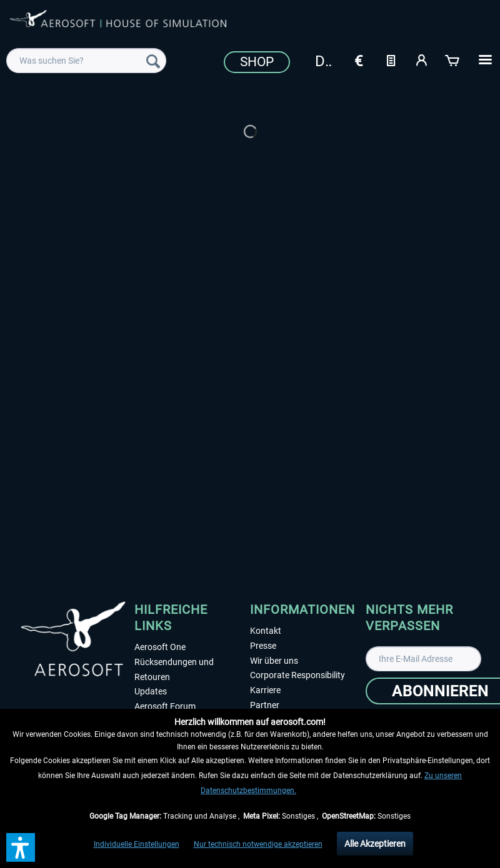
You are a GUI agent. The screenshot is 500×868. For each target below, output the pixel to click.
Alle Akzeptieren (375, 844)
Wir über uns (274, 661)
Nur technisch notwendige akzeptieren (258, 844)
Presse (263, 646)
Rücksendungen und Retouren (174, 669)
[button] (21, 847)
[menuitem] (86, 61)
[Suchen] (153, 61)
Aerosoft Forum (165, 706)
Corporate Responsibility (297, 675)
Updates (151, 691)
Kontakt (266, 631)
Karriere (265, 690)
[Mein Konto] (422, 59)
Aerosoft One (160, 647)
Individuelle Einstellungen (137, 844)
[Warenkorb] (453, 59)
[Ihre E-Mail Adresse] (423, 659)
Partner (265, 705)
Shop (257, 62)
